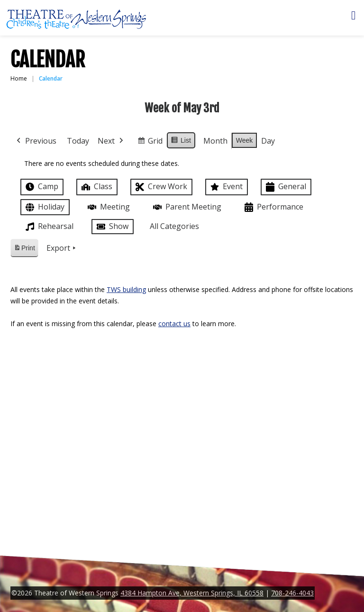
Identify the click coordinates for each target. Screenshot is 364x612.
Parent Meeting (186, 207)
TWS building (126, 289)
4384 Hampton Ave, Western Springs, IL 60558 (192, 593)
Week (245, 140)
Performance (273, 207)
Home (19, 78)
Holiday (44, 207)
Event (226, 187)
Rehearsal (49, 227)
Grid (150, 142)
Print (24, 250)
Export (62, 248)
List (181, 142)
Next (111, 141)
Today (78, 141)
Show (112, 227)
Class (96, 187)
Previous (36, 141)
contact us (174, 324)
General (285, 187)
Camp (41, 187)
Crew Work (160, 187)
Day (268, 141)
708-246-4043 (292, 593)
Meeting (108, 207)
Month (215, 141)
